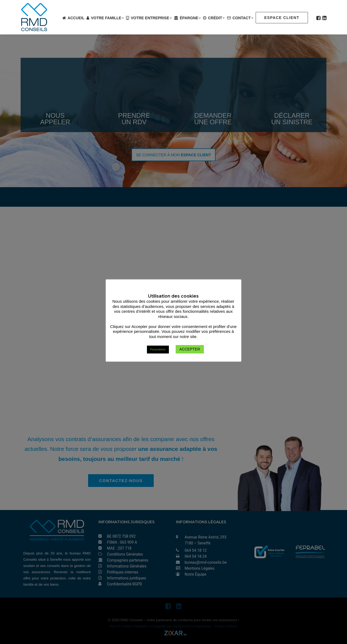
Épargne (190, 18)
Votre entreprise (151, 18)
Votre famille (107, 18)
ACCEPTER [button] (190, 349)
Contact (243, 18)
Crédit (216, 18)
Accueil (76, 18)
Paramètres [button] (158, 350)
